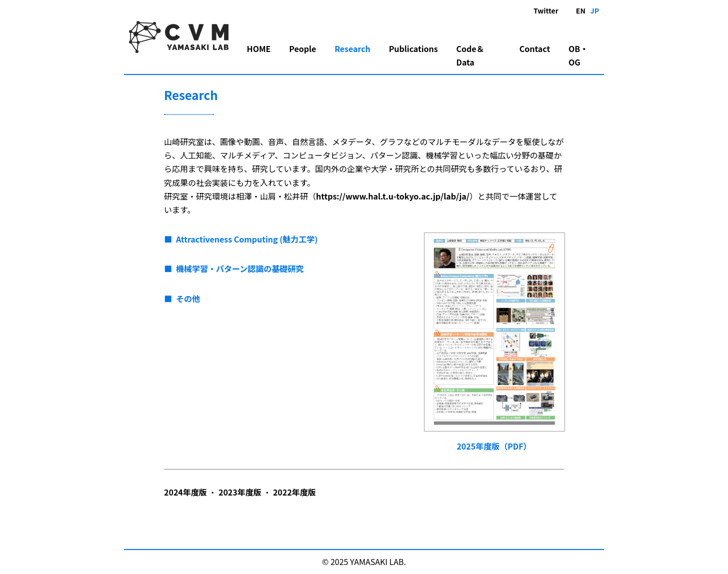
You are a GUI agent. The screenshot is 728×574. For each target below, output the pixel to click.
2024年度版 (185, 492)
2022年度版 (294, 492)
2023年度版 (240, 492)
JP (595, 10)
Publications (413, 48)
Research (352, 48)
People (302, 48)
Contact (535, 48)
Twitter (546, 10)
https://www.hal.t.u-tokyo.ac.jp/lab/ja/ (393, 196)
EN (581, 10)
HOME (259, 48)
